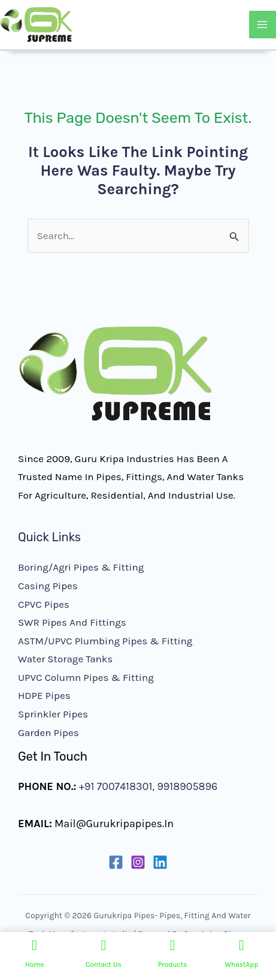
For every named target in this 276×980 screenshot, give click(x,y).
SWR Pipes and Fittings (72, 622)
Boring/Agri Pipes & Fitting (81, 567)
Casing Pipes (48, 586)
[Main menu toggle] (263, 25)
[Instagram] (138, 862)
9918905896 (186, 786)
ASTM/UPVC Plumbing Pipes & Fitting (105, 641)
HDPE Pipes (44, 695)
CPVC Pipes (44, 604)
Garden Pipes (48, 732)
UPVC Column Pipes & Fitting (86, 677)
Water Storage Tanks (65, 659)
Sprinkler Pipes (53, 714)
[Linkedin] (160, 862)
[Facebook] (116, 862)
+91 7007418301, (117, 786)
